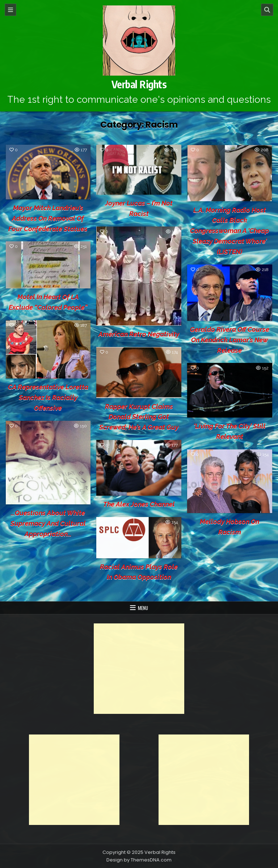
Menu (143, 608)
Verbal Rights (139, 84)
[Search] (267, 10)
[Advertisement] (139, 669)
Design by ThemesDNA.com (139, 860)
